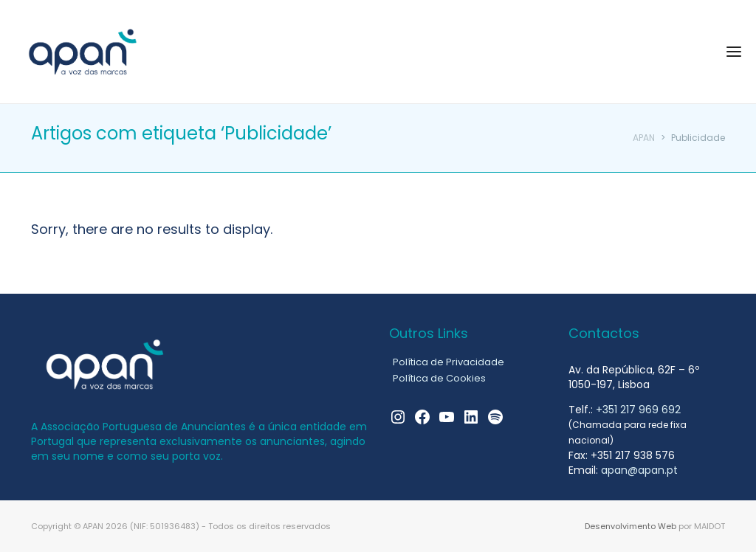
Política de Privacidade (449, 362)
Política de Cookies (439, 378)
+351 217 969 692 (638, 410)
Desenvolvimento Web (630, 526)
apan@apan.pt (639, 470)
